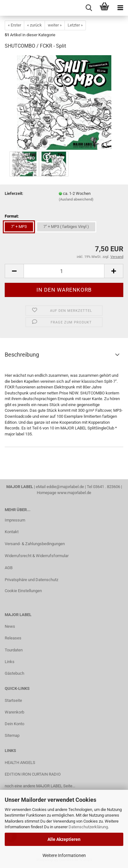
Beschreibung (22, 355)
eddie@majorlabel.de (65, 487)
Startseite (13, 700)
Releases (13, 638)
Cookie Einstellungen (23, 591)
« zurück (34, 25)
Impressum (15, 520)
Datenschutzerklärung (88, 827)
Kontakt (12, 532)
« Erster (14, 25)
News (10, 626)
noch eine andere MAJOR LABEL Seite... (40, 786)
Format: (12, 216)
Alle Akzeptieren (64, 839)
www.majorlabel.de (74, 493)
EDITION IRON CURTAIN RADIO (33, 774)
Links (10, 662)
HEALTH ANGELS (20, 763)
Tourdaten (14, 650)
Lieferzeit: (14, 193)
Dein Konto (14, 724)
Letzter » (75, 25)
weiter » (55, 25)
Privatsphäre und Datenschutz (31, 580)
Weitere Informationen (64, 855)
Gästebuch (14, 673)
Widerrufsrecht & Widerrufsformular (37, 556)
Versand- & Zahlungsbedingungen (35, 544)
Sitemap (12, 735)
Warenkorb (14, 712)
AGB (9, 568)
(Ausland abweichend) (76, 199)
